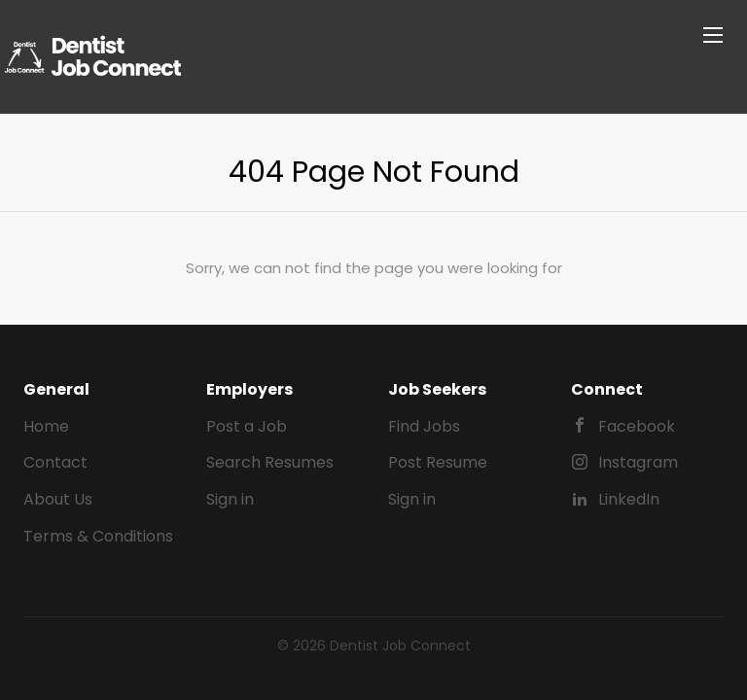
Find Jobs (424, 426)
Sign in (230, 499)
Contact (55, 462)
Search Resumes (270, 462)
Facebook (637, 426)
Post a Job (247, 426)
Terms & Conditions (98, 536)
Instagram (638, 462)
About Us (58, 499)
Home (46, 426)
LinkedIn (629, 499)
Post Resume (438, 462)
